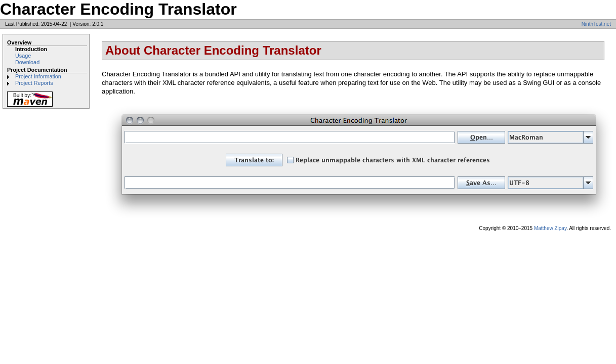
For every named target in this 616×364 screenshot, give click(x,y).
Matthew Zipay (550, 228)
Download (27, 62)
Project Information (38, 76)
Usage (23, 56)
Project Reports (34, 83)
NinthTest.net (596, 24)
